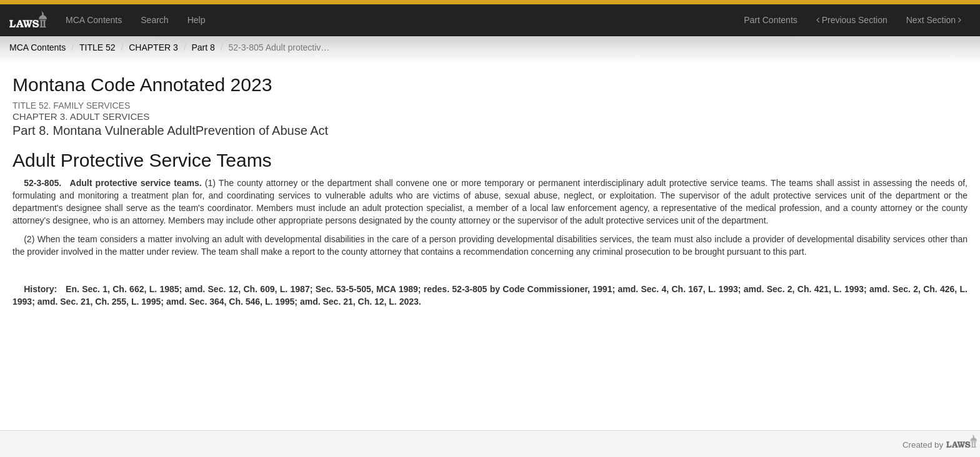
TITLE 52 (97, 47)
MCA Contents (94, 20)
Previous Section (852, 20)
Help (197, 20)
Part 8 (203, 47)
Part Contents (771, 20)
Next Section (934, 20)
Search (154, 20)
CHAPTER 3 (153, 47)
